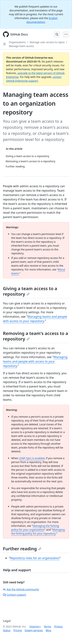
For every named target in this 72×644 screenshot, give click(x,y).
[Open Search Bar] (57, 34)
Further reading (22, 549)
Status (7, 630)
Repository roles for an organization (35, 558)
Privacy (58, 626)
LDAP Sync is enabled (32, 458)
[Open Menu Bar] (66, 34)
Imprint (34, 626)
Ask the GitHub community (21, 589)
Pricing (18, 630)
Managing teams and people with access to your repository (35, 361)
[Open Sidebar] (4, 44)
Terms (47, 626)
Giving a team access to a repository (30, 291)
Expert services (34, 630)
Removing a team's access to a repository (36, 336)
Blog (48, 630)
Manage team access (21, 46)
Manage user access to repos (47, 42)
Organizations (17, 42)
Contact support (15, 595)
